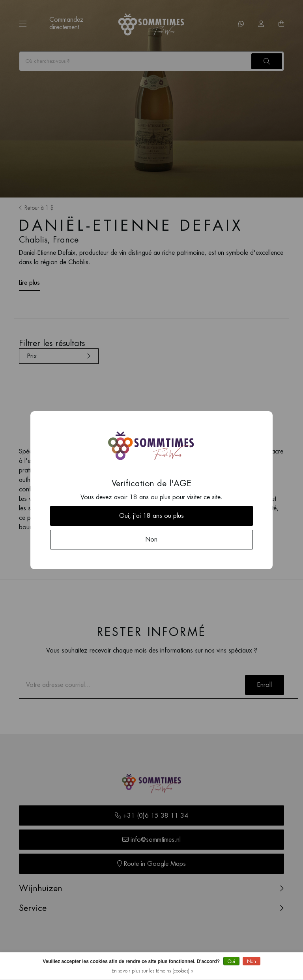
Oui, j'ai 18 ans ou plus (151, 516)
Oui (231, 961)
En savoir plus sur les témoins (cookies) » (152, 971)
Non (252, 961)
